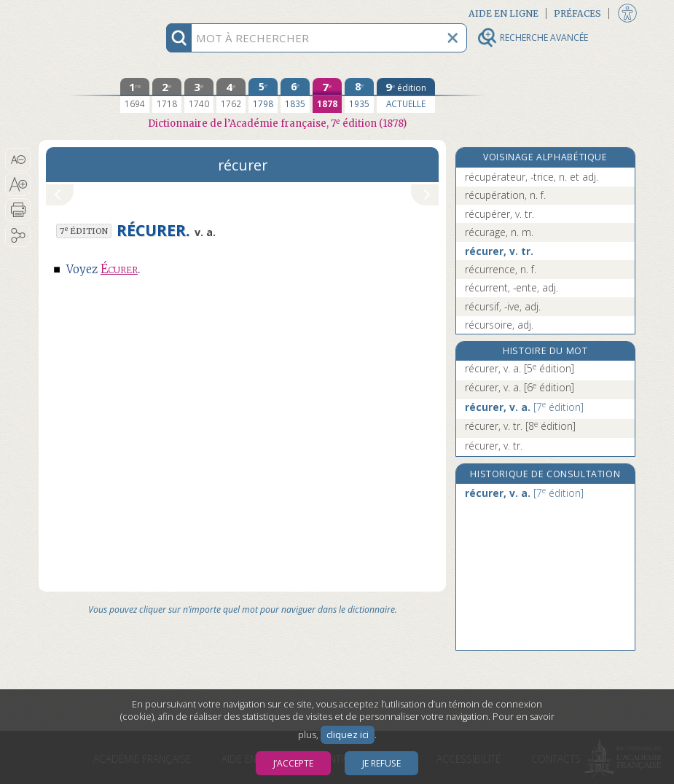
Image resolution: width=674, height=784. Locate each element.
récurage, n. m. (499, 232)
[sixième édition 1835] (295, 95)
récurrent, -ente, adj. (512, 287)
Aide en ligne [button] (503, 13)
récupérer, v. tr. (499, 214)
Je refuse (381, 763)
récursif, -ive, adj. (503, 306)
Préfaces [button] (577, 13)
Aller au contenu (95, 13)
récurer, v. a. (520, 368)
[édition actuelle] (406, 95)
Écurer (119, 269)
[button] (18, 160)
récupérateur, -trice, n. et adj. (532, 177)
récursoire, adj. (499, 325)
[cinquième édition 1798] (263, 95)
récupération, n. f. (505, 195)
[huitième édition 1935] (359, 95)
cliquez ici (348, 735)
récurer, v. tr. (499, 251)
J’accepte (293, 763)
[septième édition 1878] (327, 95)
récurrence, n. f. (501, 269)
